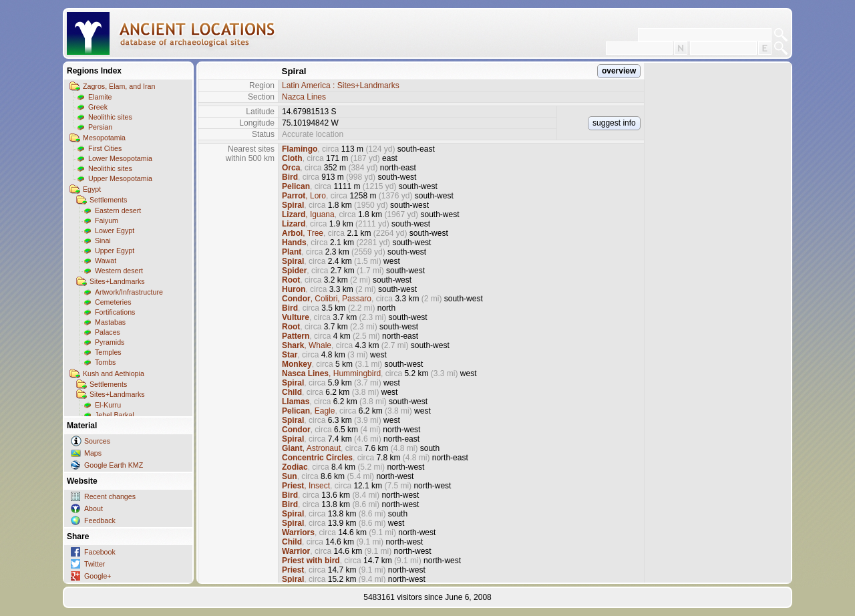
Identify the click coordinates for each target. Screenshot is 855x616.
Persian (100, 127)
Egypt (92, 189)
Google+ (98, 576)
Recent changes (110, 496)
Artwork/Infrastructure (129, 292)
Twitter (95, 564)
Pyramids (110, 342)
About (94, 508)
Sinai (103, 241)
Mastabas (110, 322)
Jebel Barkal (115, 415)
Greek (98, 107)
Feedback (100, 520)
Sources (97, 441)
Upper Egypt (115, 251)
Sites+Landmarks (117, 281)
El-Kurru (108, 405)
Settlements (108, 200)
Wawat (106, 261)
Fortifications (115, 312)
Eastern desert (118, 210)
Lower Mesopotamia (120, 158)
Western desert (119, 271)
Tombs (105, 362)
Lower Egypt (115, 230)
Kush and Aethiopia (114, 373)
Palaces (108, 332)
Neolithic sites (110, 117)
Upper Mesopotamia (120, 178)
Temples (108, 352)
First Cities (105, 148)
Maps (93, 453)
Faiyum (107, 220)
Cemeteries (113, 302)
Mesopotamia (104, 138)
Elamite (100, 97)
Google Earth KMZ (114, 465)
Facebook (100, 552)
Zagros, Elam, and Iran (119, 86)
